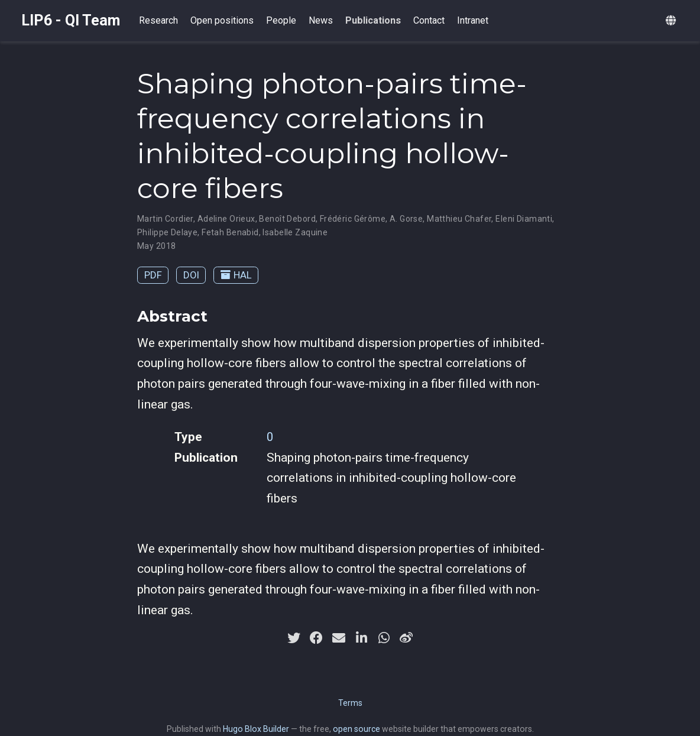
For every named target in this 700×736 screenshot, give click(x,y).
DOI (191, 275)
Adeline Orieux (226, 219)
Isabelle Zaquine (295, 232)
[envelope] (339, 638)
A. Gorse (406, 219)
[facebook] (316, 638)
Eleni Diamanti (524, 219)
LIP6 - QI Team (71, 20)
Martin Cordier (165, 219)
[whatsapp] (384, 638)
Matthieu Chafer (459, 219)
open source (357, 729)
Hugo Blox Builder (256, 729)
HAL (236, 275)
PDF (153, 275)
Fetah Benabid (230, 232)
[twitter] (294, 638)
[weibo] (406, 638)
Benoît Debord (287, 219)
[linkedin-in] (361, 638)
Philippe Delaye (167, 232)
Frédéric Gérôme (353, 219)
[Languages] (672, 21)
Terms (350, 703)
